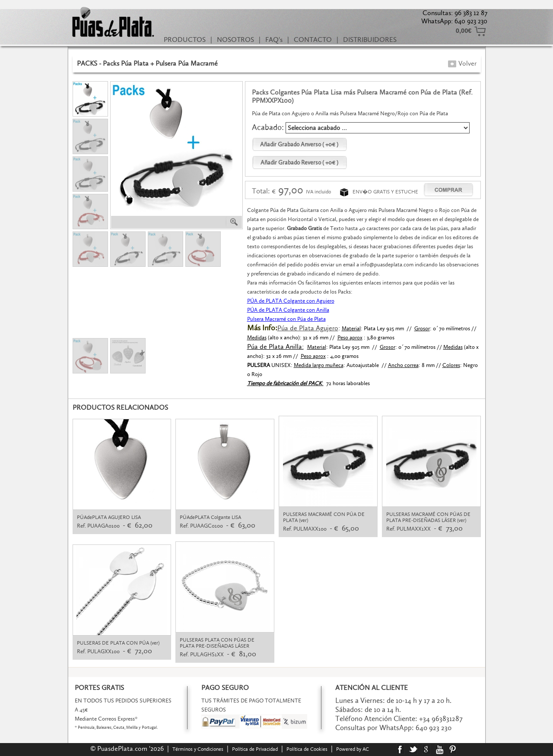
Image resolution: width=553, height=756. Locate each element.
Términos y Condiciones (198, 749)
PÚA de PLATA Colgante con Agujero (291, 301)
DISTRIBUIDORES (370, 40)
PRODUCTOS (185, 40)
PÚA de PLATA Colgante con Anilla (288, 310)
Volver (462, 63)
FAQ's (274, 40)
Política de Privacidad (255, 749)
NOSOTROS (235, 40)
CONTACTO (313, 40)
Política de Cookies (307, 749)
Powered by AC (353, 749)
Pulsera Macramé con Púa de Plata (286, 319)
